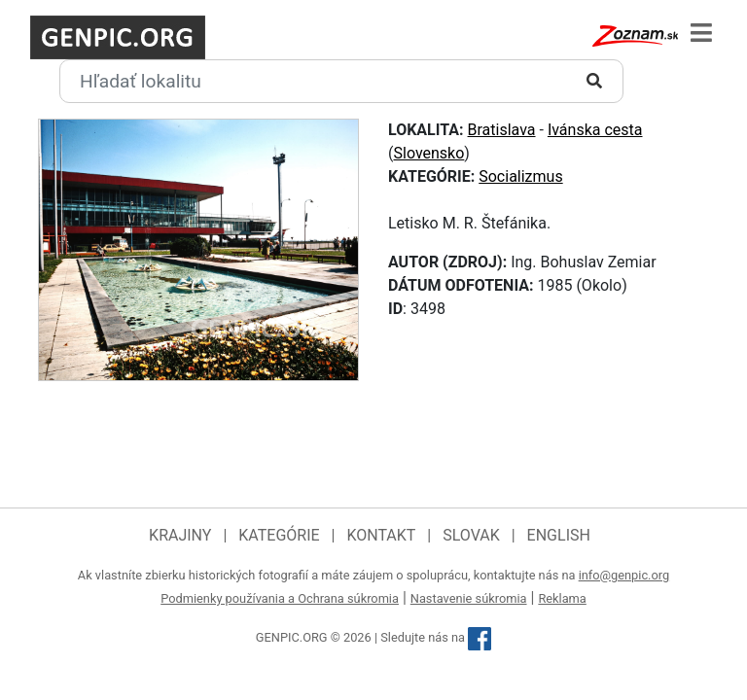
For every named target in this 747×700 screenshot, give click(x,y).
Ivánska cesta (595, 130)
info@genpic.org (624, 575)
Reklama (562, 598)
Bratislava (502, 130)
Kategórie (279, 535)
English (559, 535)
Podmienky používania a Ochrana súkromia (280, 598)
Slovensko (428, 153)
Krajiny (180, 535)
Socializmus (520, 176)
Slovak (471, 535)
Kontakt (381, 535)
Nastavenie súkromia (469, 598)
